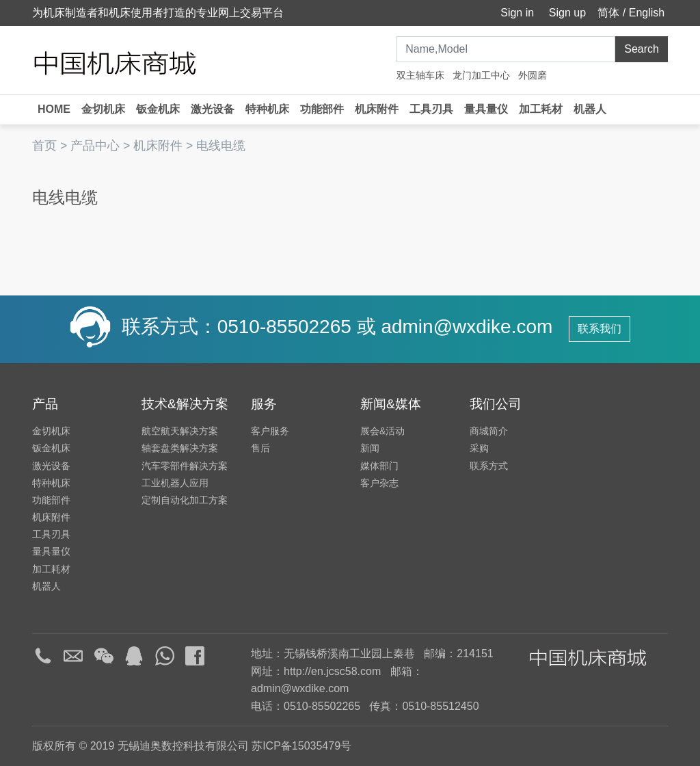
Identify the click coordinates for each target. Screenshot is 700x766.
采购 (479, 448)
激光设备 (213, 109)
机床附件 (377, 109)
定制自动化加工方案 (185, 500)
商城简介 (489, 431)
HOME (54, 109)
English (647, 13)
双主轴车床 (420, 75)
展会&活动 (382, 431)
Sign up (566, 13)
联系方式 (489, 466)
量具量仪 (486, 109)
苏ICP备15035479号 (301, 746)
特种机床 (267, 109)
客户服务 (270, 431)
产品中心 (95, 146)
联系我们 (600, 329)
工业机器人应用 (175, 483)
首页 (44, 146)
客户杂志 (379, 483)
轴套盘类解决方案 (180, 448)
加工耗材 (541, 109)
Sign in (516, 13)
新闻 (370, 448)
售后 (260, 448)
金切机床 (103, 109)
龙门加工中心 (481, 75)
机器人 (590, 109)
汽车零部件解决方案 (185, 466)
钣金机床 (158, 109)
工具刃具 (431, 109)
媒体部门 (379, 466)
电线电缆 (221, 146)
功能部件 (322, 109)
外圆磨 (533, 75)
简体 (608, 13)
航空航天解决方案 (180, 431)
